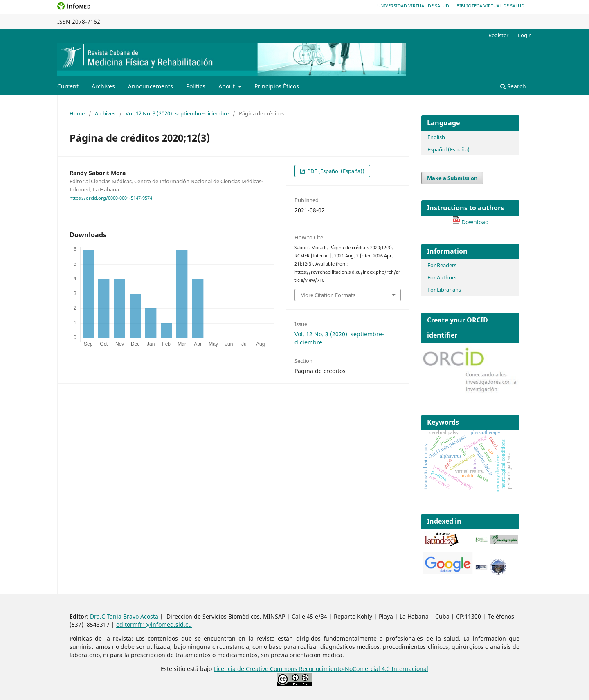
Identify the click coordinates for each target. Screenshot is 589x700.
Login (525, 35)
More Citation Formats (328, 295)
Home (77, 113)
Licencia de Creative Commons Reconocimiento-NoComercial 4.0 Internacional (321, 669)
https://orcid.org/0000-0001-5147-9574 (111, 198)
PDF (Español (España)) (335, 171)
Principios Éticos (277, 86)
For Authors (442, 277)
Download (471, 222)
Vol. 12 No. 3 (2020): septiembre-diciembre (177, 113)
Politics (196, 86)
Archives (103, 86)
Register (498, 35)
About (227, 86)
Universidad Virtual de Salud (413, 6)
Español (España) (448, 149)
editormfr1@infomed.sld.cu (154, 625)
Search (513, 86)
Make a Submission (452, 178)
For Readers (442, 265)
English (436, 137)
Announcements (151, 86)
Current (68, 86)
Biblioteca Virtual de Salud (490, 6)
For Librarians (444, 290)
